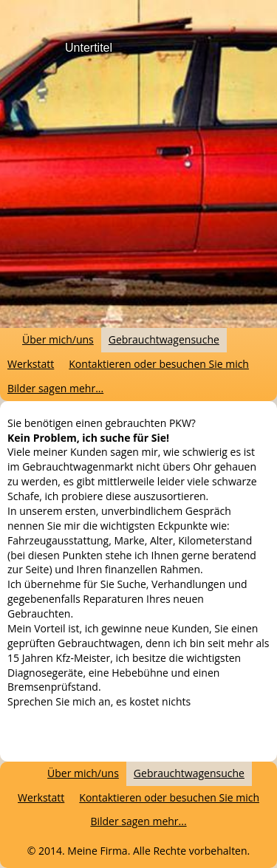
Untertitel (89, 48)
